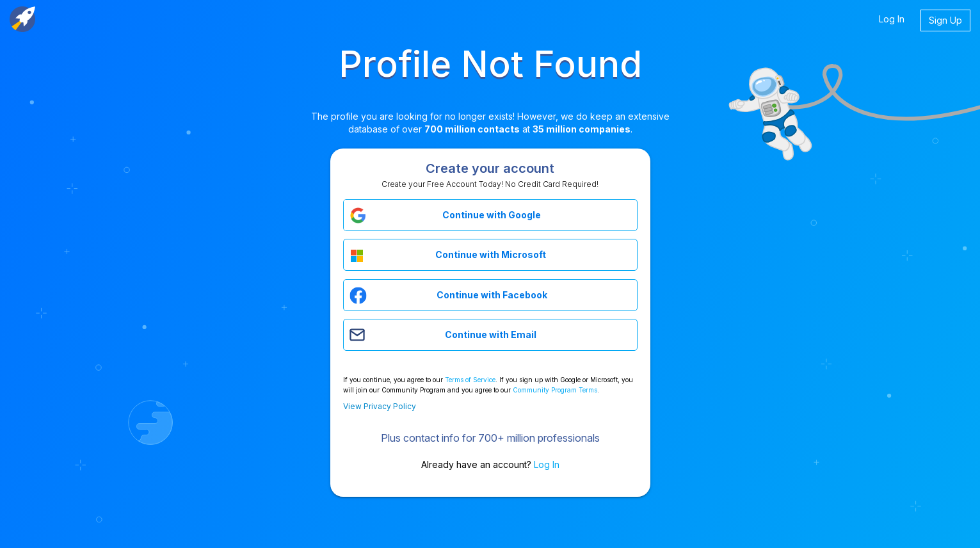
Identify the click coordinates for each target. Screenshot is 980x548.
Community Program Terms (555, 390)
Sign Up (945, 20)
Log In (892, 19)
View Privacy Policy (380, 406)
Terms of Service (470, 380)
